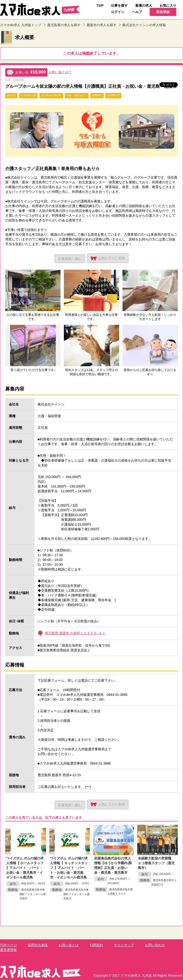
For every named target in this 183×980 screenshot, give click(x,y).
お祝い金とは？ (60, 72)
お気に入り (109, 258)
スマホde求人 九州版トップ (21, 25)
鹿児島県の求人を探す (64, 25)
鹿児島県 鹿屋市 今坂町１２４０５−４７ (75, 633)
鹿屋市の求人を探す (102, 25)
